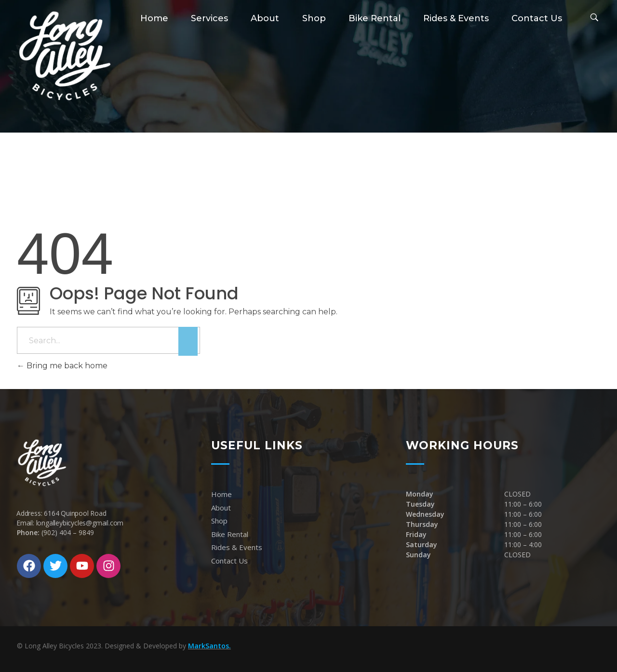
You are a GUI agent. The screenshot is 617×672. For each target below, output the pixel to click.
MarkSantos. (209, 646)
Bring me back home (62, 366)
